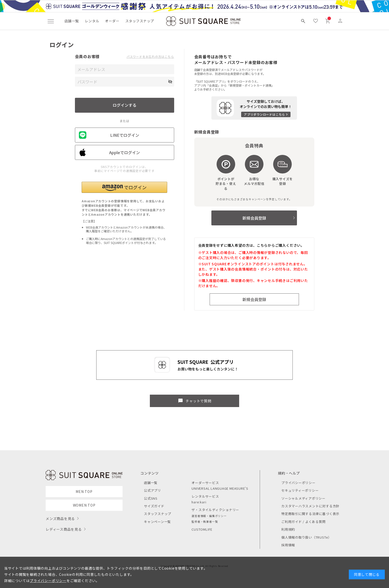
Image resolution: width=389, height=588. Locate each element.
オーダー (112, 21)
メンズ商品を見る (60, 519)
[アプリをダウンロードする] (254, 108)
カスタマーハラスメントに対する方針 (310, 506)
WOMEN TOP (84, 505)
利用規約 (288, 529)
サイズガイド (154, 506)
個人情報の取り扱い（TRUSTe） (306, 537)
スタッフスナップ (140, 21)
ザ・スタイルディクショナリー (215, 510)
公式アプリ (152, 490)
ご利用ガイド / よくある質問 (304, 522)
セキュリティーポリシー (300, 490)
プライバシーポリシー (298, 483)
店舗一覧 (72, 21)
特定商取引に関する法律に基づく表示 (310, 514)
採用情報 (288, 545)
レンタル (92, 21)
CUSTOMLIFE (202, 529)
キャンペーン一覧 (157, 522)
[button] (124, 187)
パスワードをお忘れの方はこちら (150, 57)
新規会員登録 (254, 218)
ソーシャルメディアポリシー (303, 498)
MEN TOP (84, 491)
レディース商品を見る (64, 529)
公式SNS (151, 498)
